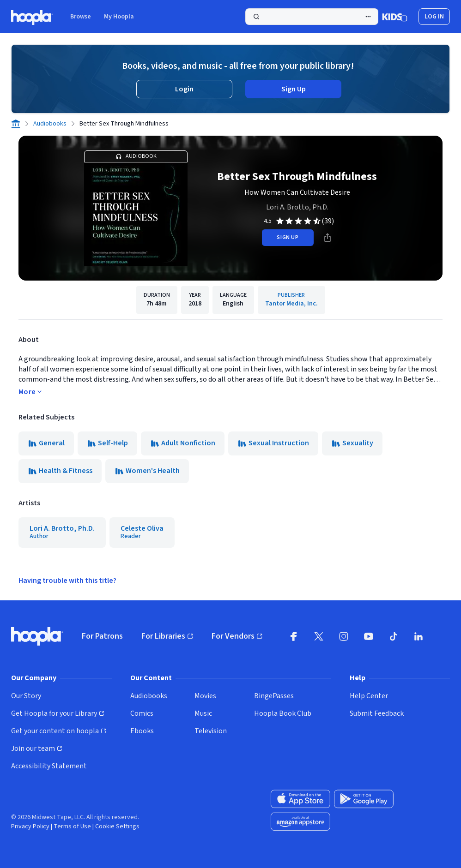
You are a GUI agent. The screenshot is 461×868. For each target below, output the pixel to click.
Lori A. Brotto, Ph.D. (297, 207)
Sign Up (294, 89)
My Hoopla (119, 17)
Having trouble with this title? (67, 581)
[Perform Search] (312, 17)
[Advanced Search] (368, 17)
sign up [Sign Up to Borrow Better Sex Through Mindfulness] (288, 237)
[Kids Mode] (395, 17)
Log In (434, 17)
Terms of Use (72, 826)
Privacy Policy (30, 826)
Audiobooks (50, 124)
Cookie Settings (117, 826)
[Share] (328, 238)
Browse (81, 17)
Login (184, 89)
